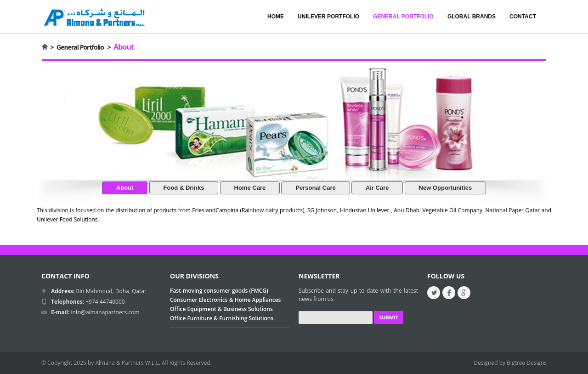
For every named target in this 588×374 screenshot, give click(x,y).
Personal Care (315, 188)
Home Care (250, 188)
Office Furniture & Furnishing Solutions (222, 318)
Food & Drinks (184, 188)
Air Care (377, 188)
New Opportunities (446, 188)
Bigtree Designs (527, 363)
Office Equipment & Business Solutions (221, 309)
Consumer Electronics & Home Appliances (225, 300)
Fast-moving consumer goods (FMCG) (219, 291)
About (125, 188)
